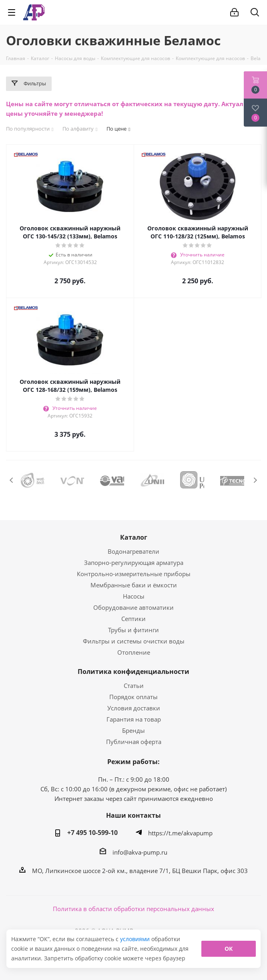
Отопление (134, 652)
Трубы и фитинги (133, 630)
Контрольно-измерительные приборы (134, 574)
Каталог (134, 537)
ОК (229, 949)
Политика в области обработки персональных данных (133, 909)
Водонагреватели (133, 551)
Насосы (134, 596)
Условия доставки (134, 708)
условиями (136, 939)
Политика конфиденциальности (133, 671)
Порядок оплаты (133, 697)
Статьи (134, 686)
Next (255, 480)
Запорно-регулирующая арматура (134, 563)
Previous (12, 480)
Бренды (133, 730)
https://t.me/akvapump (180, 833)
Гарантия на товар (134, 719)
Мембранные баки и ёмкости (134, 585)
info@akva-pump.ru (140, 852)
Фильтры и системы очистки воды (134, 641)
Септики (133, 619)
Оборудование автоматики (133, 607)
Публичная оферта (134, 742)
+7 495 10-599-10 (92, 833)
